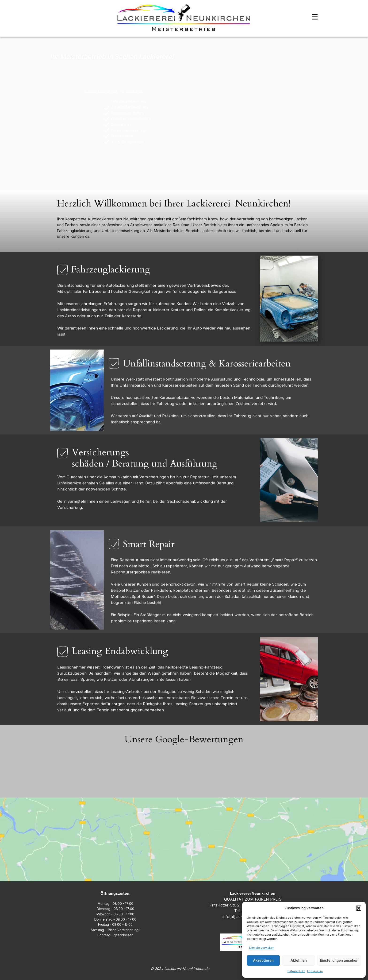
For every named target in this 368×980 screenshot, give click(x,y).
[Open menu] (315, 17)
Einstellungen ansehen (339, 960)
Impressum (315, 971)
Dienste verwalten (262, 948)
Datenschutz (296, 971)
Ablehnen (299, 960)
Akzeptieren (263, 960)
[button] (359, 908)
